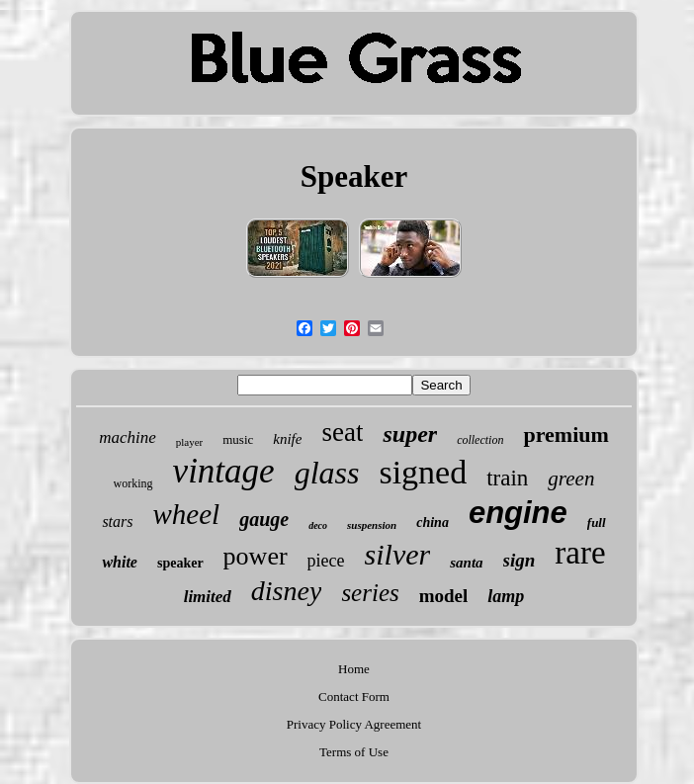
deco (318, 525)
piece (326, 561)
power (256, 556)
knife (287, 439)
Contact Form (354, 697)
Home (354, 669)
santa (466, 563)
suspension (372, 525)
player (189, 442)
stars (117, 522)
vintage (224, 471)
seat (342, 432)
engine (518, 513)
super (410, 434)
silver (398, 554)
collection (480, 440)
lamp (506, 596)
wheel (187, 514)
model (444, 596)
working (133, 483)
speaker (180, 563)
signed (423, 472)
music (238, 439)
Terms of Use (354, 752)
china (433, 523)
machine (128, 437)
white (120, 562)
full (597, 523)
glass (327, 473)
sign (520, 560)
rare (580, 553)
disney (287, 591)
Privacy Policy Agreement (354, 724)
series (370, 593)
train (507, 478)
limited (208, 597)
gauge (264, 519)
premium (565, 435)
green (571, 479)
